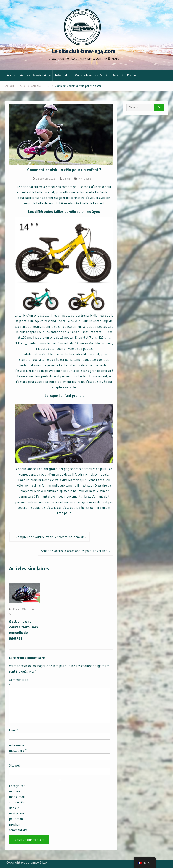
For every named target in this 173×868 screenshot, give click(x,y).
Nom (13, 730)
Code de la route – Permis (92, 75)
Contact (132, 75)
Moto (68, 75)
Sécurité (118, 75)
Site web (15, 765)
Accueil (12, 75)
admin (66, 179)
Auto (58, 75)
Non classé (85, 179)
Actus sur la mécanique (35, 75)
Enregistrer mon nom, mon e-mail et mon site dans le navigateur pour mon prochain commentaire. (18, 808)
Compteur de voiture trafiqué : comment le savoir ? (51, 537)
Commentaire (18, 682)
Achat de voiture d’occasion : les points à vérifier (74, 551)
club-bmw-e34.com (36, 862)
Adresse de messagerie (18, 748)
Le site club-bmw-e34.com (84, 51)
